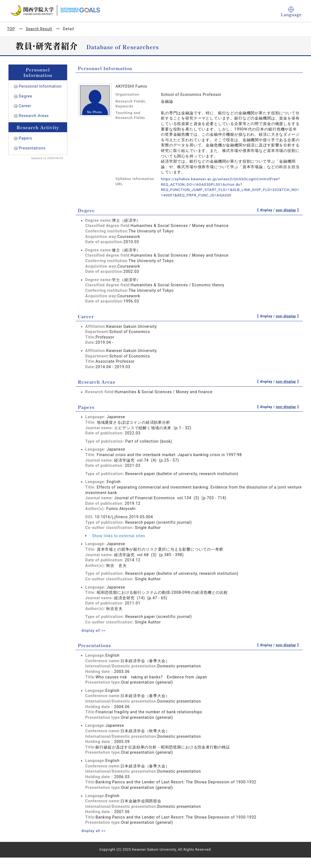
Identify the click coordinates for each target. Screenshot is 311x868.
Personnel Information (40, 86)
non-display (286, 210)
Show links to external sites (115, 536)
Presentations (32, 148)
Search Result (39, 29)
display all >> (94, 630)
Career (25, 106)
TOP (11, 29)
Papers (25, 138)
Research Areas (34, 116)
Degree (25, 96)
